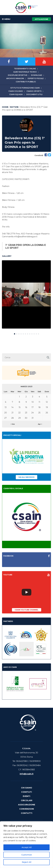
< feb (13, 424)
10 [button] (34, 333)
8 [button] (30, 333)
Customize (27, 855)
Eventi (26, 796)
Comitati (26, 792)
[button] (48, 357)
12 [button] (38, 333)
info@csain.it (27, 774)
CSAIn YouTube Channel (27, 610)
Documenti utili (34, 94)
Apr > (40, 424)
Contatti (27, 813)
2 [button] (17, 333)
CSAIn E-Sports (34, 91)
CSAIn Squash (16, 94)
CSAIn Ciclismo (16, 91)
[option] (26, 294)
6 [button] (25, 333)
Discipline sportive (18, 75)
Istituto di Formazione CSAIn (25, 88)
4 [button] (21, 333)
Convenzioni (27, 809)
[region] (26, 845)
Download (37, 75)
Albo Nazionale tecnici (25, 72)
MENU (6, 19)
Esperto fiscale (36, 78)
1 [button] (15, 333)
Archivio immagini (15, 78)
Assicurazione (27, 805)
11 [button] (36, 333)
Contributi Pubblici (26, 82)
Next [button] (44, 295)
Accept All (27, 847)
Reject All (27, 862)
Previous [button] (9, 295)
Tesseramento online (25, 69)
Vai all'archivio (26, 477)
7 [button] (28, 333)
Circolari (27, 800)
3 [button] (19, 333)
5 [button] (23, 333)
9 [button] (32, 333)
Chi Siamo (27, 788)
